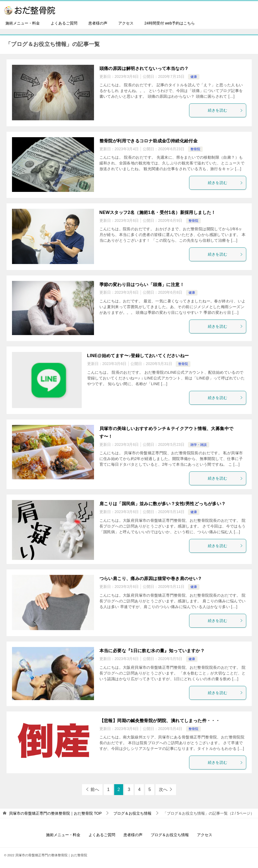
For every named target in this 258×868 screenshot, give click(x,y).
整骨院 (195, 149)
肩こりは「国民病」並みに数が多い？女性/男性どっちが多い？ (163, 504)
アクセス (126, 23)
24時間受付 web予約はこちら (170, 23)
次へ (163, 789)
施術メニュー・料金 (23, 23)
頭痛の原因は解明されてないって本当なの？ (144, 68)
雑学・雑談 (199, 445)
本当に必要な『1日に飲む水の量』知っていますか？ (152, 651)
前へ (95, 789)
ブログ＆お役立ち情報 (170, 835)
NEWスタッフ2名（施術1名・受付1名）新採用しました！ (158, 212)
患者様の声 (98, 23)
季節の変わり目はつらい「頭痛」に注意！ (142, 285)
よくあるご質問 (64, 23)
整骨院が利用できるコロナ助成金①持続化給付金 (149, 141)
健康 (194, 77)
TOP (55, 813)
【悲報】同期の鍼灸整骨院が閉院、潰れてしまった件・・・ (160, 721)
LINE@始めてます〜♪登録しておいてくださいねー (138, 356)
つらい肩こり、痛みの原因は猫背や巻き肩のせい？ (151, 579)
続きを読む (226, 110)
